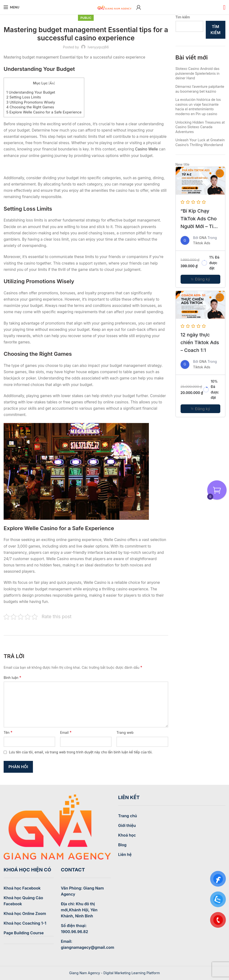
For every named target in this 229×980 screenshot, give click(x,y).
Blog (122, 845)
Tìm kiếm (183, 17)
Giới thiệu (127, 825)
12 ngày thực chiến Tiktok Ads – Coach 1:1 (200, 342)
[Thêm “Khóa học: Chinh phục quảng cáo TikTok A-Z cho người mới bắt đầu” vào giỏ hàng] (201, 279)
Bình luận (12, 677)
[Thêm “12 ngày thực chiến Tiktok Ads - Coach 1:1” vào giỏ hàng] (201, 409)
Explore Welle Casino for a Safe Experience (44, 112)
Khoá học (127, 835)
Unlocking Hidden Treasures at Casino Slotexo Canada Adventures (200, 127)
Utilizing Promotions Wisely (31, 102)
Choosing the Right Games (30, 107)
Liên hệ (125, 854)
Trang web (125, 732)
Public (86, 18)
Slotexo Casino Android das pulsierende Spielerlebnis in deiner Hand (198, 73)
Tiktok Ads (202, 243)
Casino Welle (146, 149)
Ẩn (52, 83)
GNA (203, 238)
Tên (8, 732)
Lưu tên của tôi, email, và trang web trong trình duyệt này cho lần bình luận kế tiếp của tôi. (81, 752)
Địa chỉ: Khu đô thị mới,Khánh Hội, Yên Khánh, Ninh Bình (79, 910)
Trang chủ (128, 816)
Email (66, 732)
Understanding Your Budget (31, 92)
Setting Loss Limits (24, 97)
